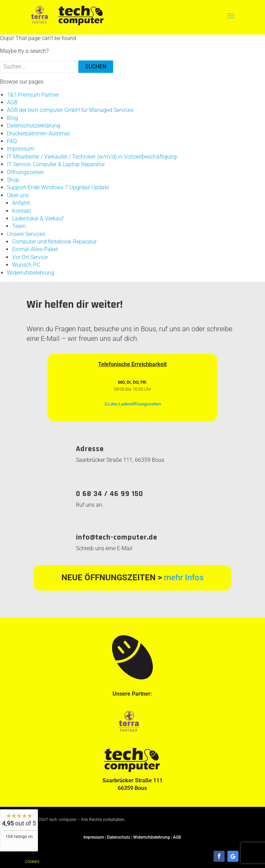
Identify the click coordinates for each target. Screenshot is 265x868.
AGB (12, 102)
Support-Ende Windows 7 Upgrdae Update (58, 187)
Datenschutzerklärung (33, 126)
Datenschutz (119, 837)
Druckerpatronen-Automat (38, 133)
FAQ (12, 141)
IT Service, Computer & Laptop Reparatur (56, 164)
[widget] (19, 830)
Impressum (21, 149)
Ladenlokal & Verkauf (38, 218)
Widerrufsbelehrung (31, 273)
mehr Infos (184, 578)
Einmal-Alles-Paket (35, 249)
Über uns (18, 195)
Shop (13, 180)
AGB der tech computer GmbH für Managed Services (70, 110)
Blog (12, 118)
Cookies (32, 862)
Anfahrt (21, 203)
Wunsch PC (26, 265)
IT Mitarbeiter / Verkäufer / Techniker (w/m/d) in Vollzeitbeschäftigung (92, 157)
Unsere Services (26, 234)
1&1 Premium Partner (33, 95)
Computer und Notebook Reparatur (54, 242)
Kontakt (22, 211)
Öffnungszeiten (25, 172)
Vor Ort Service (30, 257)
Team (19, 226)
